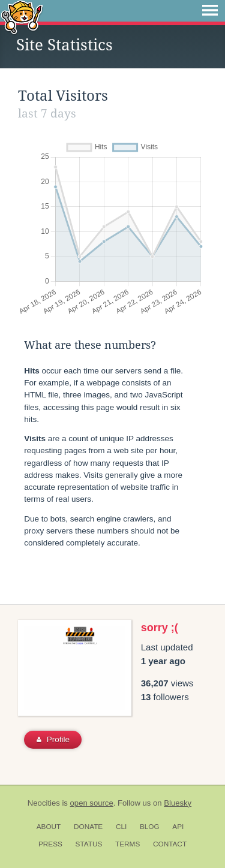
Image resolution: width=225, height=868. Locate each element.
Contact (170, 844)
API (178, 827)
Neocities (44, 803)
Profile (53, 739)
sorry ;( (160, 628)
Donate (88, 827)
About (49, 827)
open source (92, 803)
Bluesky (178, 803)
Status (89, 844)
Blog (150, 827)
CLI (121, 827)
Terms (127, 844)
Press (50, 844)
